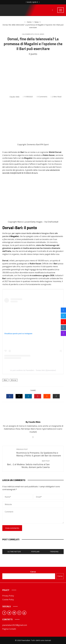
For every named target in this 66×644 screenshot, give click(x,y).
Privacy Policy (8, 596)
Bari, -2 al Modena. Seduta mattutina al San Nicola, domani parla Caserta (27, 464)
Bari (6, 380)
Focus (37, 34)
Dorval (14, 380)
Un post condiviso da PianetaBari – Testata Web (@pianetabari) (33, 370)
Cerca (33, 572)
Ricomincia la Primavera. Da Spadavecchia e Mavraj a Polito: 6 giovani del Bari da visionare (39, 453)
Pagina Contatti (9, 629)
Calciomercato (28, 34)
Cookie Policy (8, 600)
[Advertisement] (33, 76)
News (42, 34)
